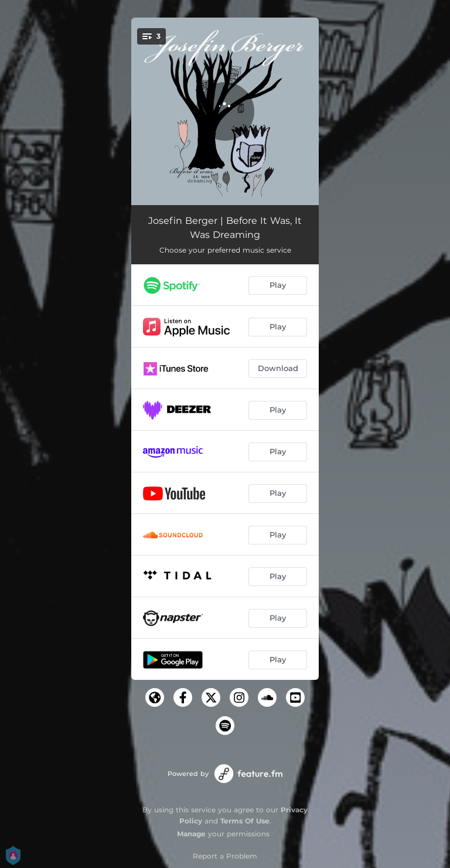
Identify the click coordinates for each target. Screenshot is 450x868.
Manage (191, 834)
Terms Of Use (245, 821)
